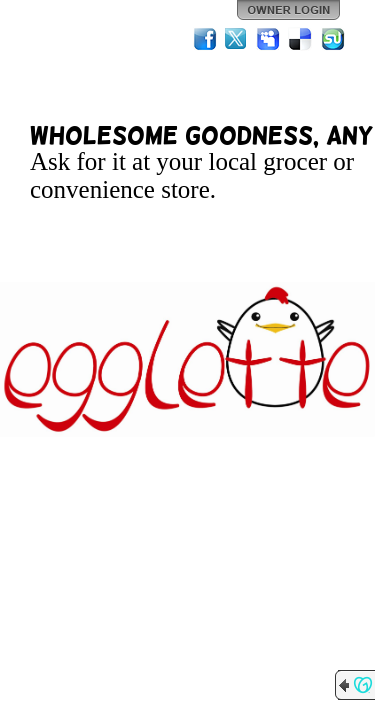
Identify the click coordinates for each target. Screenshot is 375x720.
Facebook (205, 39)
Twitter (237, 39)
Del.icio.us (301, 39)
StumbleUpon (333, 39)
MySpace (269, 39)
